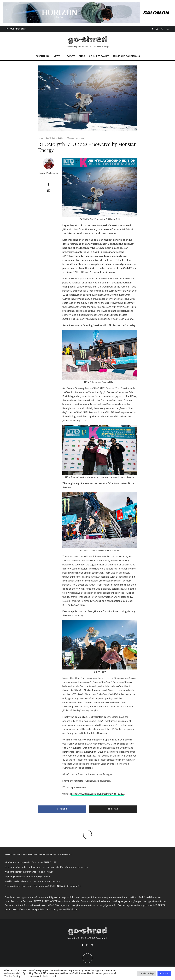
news (41, 138)
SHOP (82, 56)
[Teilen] (49, 184)
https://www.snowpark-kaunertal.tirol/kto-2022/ (98, 794)
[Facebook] (152, 29)
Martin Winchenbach (49, 173)
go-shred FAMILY (99, 56)
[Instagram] (157, 29)
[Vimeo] (162, 29)
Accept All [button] (164, 973)
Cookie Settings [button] (146, 973)
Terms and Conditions (126, 56)
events (71, 56)
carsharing (43, 56)
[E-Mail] (49, 191)
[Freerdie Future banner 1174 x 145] (87, 4)
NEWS (57, 56)
